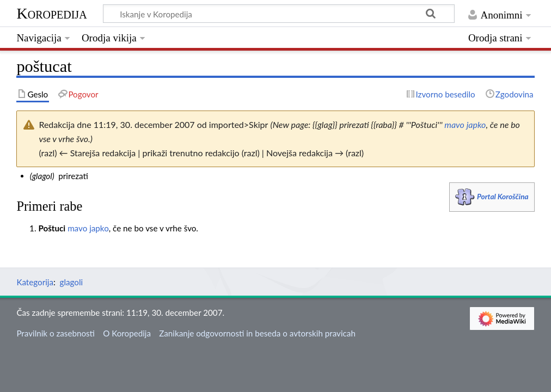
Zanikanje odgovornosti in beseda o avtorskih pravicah (257, 333)
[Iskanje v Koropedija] (279, 14)
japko (476, 124)
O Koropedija (127, 333)
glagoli (72, 282)
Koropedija (51, 13)
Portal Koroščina (503, 196)
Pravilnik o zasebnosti (56, 333)
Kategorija (35, 282)
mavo (454, 124)
